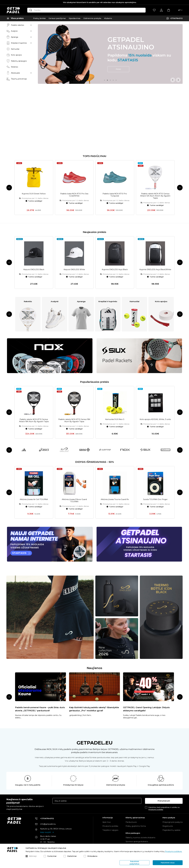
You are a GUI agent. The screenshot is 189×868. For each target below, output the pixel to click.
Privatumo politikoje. (174, 851)
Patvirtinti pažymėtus (135, 863)
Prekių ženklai (39, 18)
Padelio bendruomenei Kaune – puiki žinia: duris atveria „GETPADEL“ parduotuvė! (40, 646)
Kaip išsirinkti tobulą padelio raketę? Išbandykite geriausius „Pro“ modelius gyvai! (94, 646)
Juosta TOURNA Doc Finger (155, 436)
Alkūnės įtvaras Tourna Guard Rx (115, 436)
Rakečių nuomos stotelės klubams (140, 838)
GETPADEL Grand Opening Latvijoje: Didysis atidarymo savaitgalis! (146, 646)
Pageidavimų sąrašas (171, 830)
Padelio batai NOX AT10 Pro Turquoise (115, 132)
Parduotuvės (131, 822)
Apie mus (106, 822)
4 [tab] (113, 80)
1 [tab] (105, 80)
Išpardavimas (75, 18)
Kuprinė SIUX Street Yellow (34, 131)
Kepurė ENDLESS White (74, 206)
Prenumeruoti (164, 801)
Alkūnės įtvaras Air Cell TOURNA (34, 436)
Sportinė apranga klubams (137, 842)
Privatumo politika (156, 809)
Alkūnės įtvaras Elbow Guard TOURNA (74, 437)
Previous (173, 80)
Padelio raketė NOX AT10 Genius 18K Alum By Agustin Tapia (74, 357)
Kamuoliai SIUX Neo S (115, 356)
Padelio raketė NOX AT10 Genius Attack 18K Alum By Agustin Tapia (34, 357)
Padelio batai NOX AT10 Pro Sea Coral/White (74, 132)
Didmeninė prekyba (92, 18)
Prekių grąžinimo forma (136, 826)
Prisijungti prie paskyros (173, 822)
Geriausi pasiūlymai (57, 18)
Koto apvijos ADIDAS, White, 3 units (155, 356)
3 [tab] (110, 80)
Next (178, 80)
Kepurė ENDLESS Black (34, 206)
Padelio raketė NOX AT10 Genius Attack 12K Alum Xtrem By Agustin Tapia (155, 133)
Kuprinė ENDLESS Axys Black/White (155, 206)
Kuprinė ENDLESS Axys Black (115, 206)
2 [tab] (107, 80)
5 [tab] (116, 80)
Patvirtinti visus (168, 863)
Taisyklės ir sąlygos (110, 830)
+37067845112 (176, 18)
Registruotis (168, 826)
